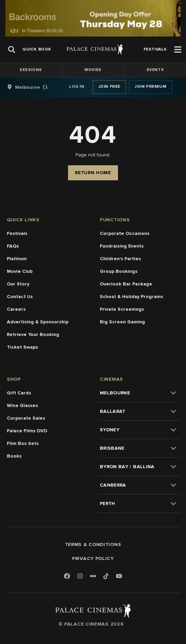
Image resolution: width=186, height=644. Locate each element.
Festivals (17, 233)
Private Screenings (122, 309)
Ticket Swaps (22, 347)
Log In (77, 87)
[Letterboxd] (93, 576)
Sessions (31, 70)
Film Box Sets (23, 443)
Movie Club (20, 271)
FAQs (13, 246)
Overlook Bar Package (126, 284)
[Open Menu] (178, 50)
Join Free (109, 87)
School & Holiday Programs (131, 297)
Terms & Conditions (93, 544)
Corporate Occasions (125, 233)
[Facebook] (67, 577)
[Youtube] (119, 577)
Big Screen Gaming (122, 322)
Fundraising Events (122, 246)
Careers (16, 309)
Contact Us (20, 297)
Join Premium (150, 87)
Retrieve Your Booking (33, 334)
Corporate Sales (26, 418)
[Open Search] (12, 50)
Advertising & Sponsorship (38, 322)
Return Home (93, 173)
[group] (35, 87)
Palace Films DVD (27, 431)
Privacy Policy (93, 558)
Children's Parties (120, 259)
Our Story (18, 284)
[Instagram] (80, 577)
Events (155, 70)
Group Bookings (119, 271)
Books (14, 456)
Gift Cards (19, 393)
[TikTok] (106, 576)
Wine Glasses (22, 405)
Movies (93, 70)
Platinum (17, 259)
